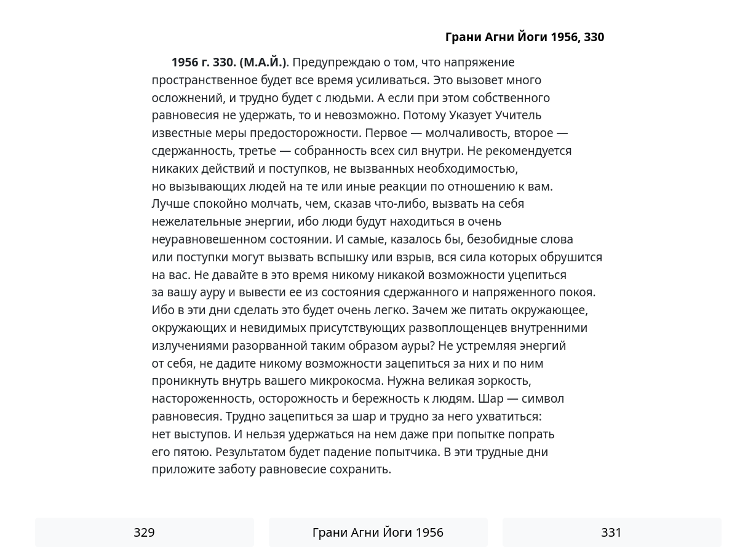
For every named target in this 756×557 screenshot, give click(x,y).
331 (611, 532)
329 (144, 532)
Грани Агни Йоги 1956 (378, 532)
